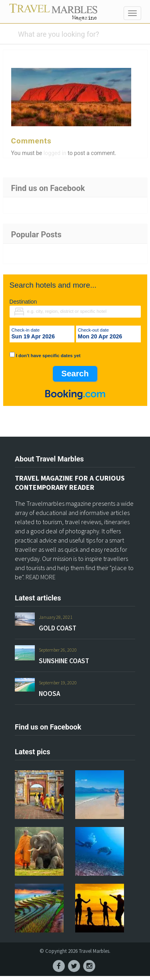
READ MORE (41, 581)
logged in (55, 157)
